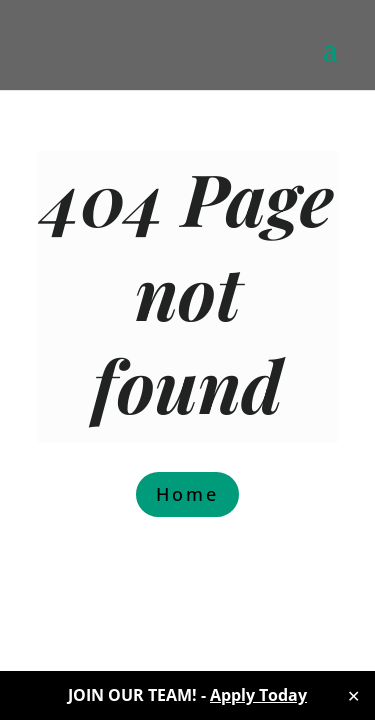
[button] (330, 62)
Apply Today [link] (258, 695)
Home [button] (187, 494)
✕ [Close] (353, 696)
